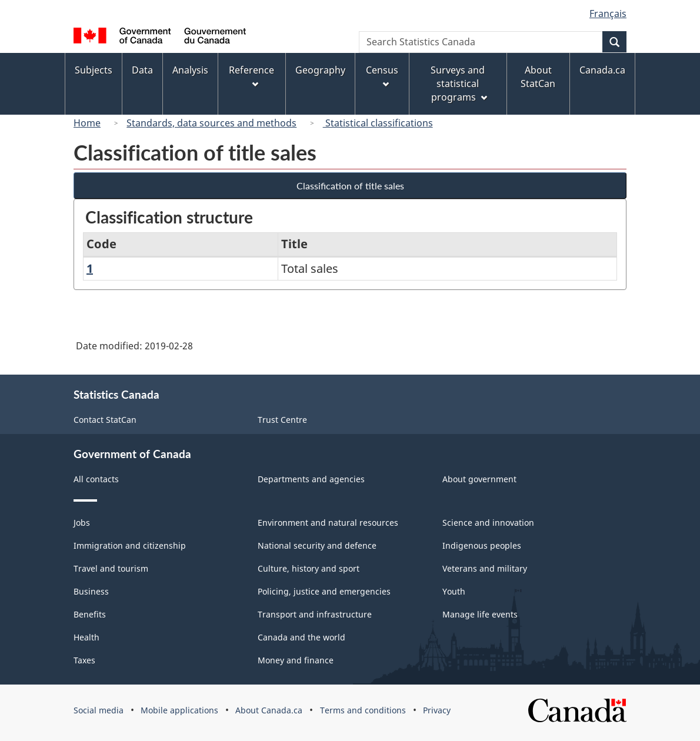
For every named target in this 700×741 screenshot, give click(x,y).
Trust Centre (282, 420)
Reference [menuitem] (251, 76)
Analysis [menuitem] (190, 70)
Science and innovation (488, 523)
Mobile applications (179, 710)
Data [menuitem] (142, 70)
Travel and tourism (111, 568)
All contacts (96, 479)
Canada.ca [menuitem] (602, 70)
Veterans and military (485, 568)
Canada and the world (301, 637)
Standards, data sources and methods (211, 123)
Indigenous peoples (482, 545)
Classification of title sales (350, 186)
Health (86, 637)
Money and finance (296, 660)
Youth (454, 591)
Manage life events (480, 614)
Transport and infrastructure (315, 614)
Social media (99, 710)
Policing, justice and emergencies (324, 591)
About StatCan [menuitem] (538, 77)
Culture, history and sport (309, 568)
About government (479, 479)
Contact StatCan (105, 420)
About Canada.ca (269, 710)
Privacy (437, 710)
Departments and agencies (311, 479)
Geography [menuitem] (320, 70)
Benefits (90, 614)
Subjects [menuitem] (94, 70)
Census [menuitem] (382, 76)
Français (608, 14)
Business (91, 591)
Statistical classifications (378, 123)
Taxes (84, 660)
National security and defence (317, 545)
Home (87, 123)
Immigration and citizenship (130, 545)
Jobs (82, 523)
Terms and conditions (363, 710)
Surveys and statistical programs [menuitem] (459, 84)
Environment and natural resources (328, 523)
